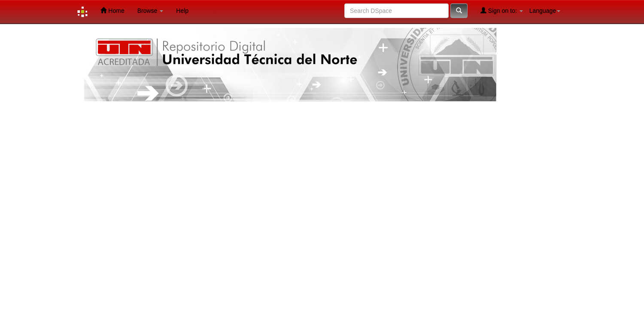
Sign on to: (502, 11)
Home (112, 11)
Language (545, 11)
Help (182, 11)
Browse (150, 11)
